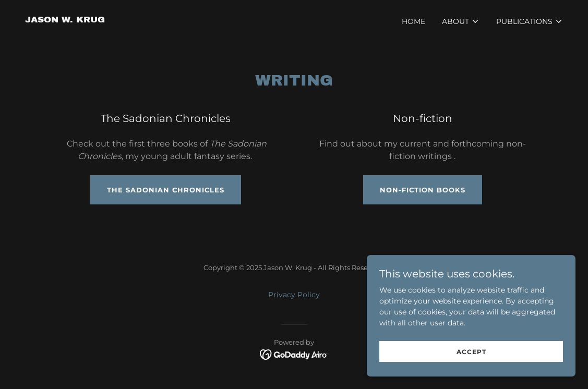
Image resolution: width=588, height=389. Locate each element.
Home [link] (413, 21)
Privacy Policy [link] (294, 295)
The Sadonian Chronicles (166, 190)
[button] (461, 21)
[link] (65, 20)
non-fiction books (423, 190)
